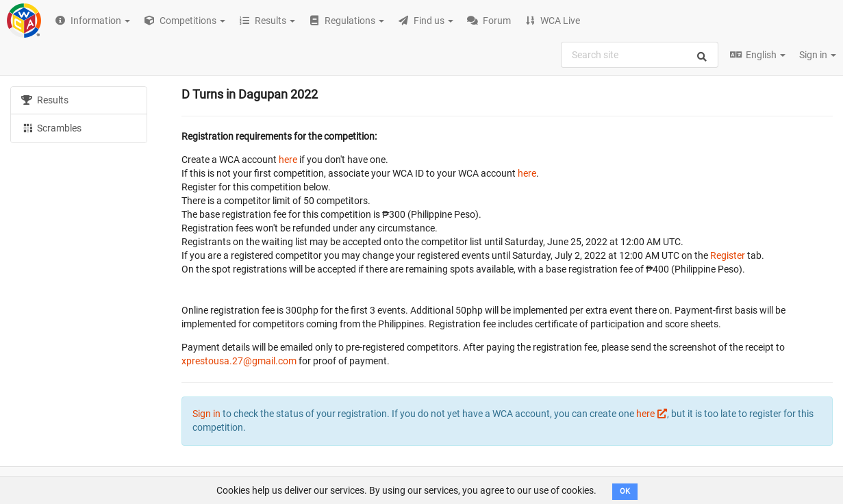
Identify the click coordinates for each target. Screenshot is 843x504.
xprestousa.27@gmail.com (239, 361)
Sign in (818, 55)
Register (728, 255)
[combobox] (640, 55)
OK (625, 491)
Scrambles (51, 127)
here (288, 160)
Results (45, 100)
